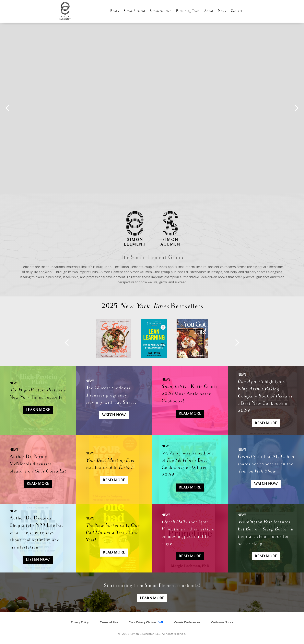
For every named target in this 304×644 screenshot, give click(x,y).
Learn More (38, 410)
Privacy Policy (80, 622)
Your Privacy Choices (143, 622)
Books (115, 11)
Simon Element (134, 11)
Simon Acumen (161, 11)
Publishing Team (188, 11)
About (209, 11)
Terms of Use (109, 622)
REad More (114, 480)
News (222, 11)
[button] (8, 108)
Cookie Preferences (187, 622)
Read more (114, 553)
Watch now (266, 484)
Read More (190, 414)
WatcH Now (114, 415)
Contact (237, 11)
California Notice (222, 622)
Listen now (38, 560)
